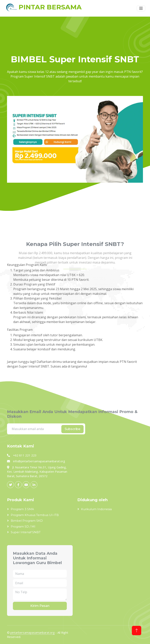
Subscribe (72, 429)
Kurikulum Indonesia (96, 509)
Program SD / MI (23, 526)
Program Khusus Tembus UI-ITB (35, 515)
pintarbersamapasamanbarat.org (33, 632)
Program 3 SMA (22, 509)
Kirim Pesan (40, 606)
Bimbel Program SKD (27, 521)
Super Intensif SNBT (26, 532)
